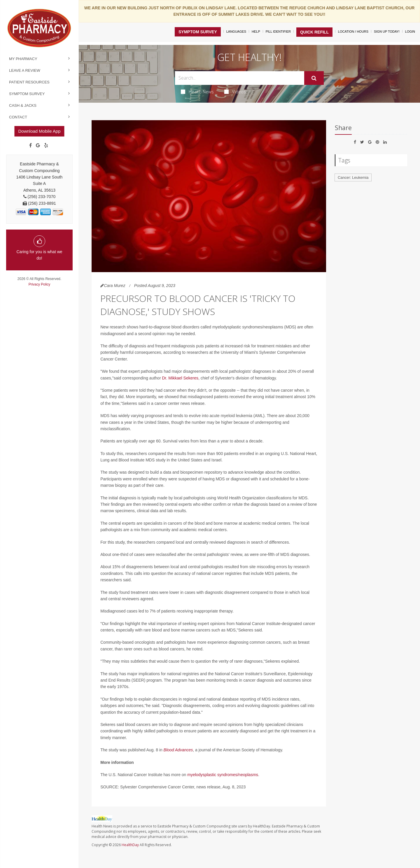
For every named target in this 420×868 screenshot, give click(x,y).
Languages (236, 32)
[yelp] (46, 146)
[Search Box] (240, 78)
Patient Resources (29, 82)
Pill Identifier (278, 32)
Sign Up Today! (387, 32)
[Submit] (314, 78)
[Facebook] (30, 146)
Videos (235, 92)
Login (410, 32)
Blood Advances (178, 750)
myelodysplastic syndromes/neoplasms (223, 775)
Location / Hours (353, 32)
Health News (197, 92)
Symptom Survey (27, 94)
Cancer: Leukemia (353, 177)
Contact (18, 117)
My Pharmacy (23, 59)
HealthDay (130, 845)
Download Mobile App (39, 131)
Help (256, 32)
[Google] (38, 146)
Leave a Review (25, 70)
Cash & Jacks (23, 105)
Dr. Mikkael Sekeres (180, 378)
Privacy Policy (40, 284)
